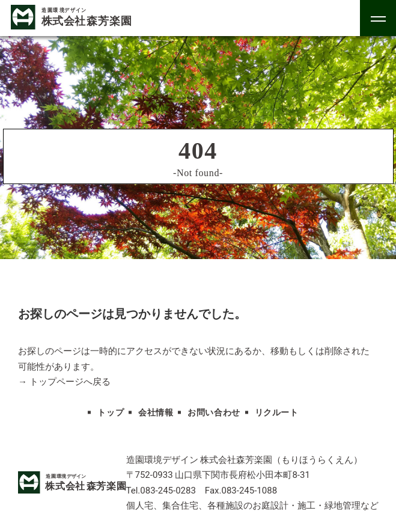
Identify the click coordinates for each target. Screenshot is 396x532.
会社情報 (156, 413)
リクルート (277, 413)
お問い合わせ (214, 413)
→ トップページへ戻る (64, 382)
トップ (111, 413)
